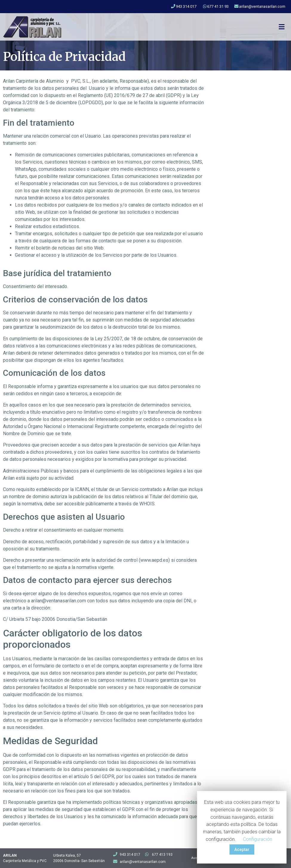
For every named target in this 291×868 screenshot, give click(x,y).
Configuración (258, 839)
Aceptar (242, 849)
